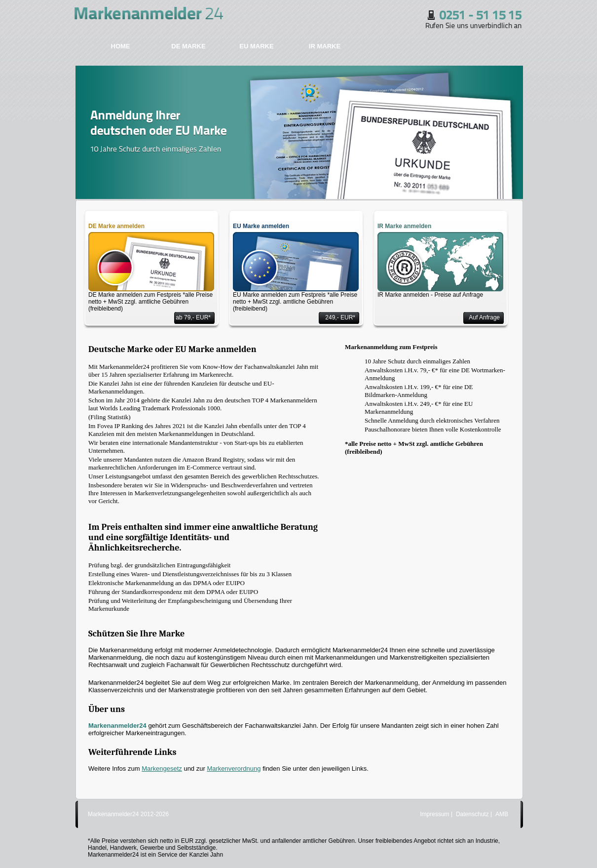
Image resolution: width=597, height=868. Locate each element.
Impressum (434, 814)
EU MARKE (256, 46)
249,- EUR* (340, 317)
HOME (121, 46)
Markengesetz (162, 769)
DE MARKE (188, 46)
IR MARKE (325, 46)
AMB (502, 814)
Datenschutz (472, 814)
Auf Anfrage (484, 317)
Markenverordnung (234, 769)
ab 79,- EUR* (193, 317)
